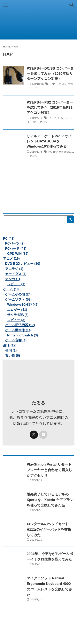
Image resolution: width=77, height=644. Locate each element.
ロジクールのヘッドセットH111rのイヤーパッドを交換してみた (49, 530)
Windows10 (66, 152)
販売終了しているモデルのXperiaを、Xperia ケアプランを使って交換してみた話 (50, 500)
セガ (36, 88)
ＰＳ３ (62, 118)
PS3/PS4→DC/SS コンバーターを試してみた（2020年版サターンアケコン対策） (50, 74)
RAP (52, 84)
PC (50, 152)
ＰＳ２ (52, 118)
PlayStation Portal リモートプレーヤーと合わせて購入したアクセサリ (49, 470)
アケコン (61, 84)
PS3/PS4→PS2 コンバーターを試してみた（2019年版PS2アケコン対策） (50, 108)
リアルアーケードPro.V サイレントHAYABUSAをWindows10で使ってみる (49, 141)
